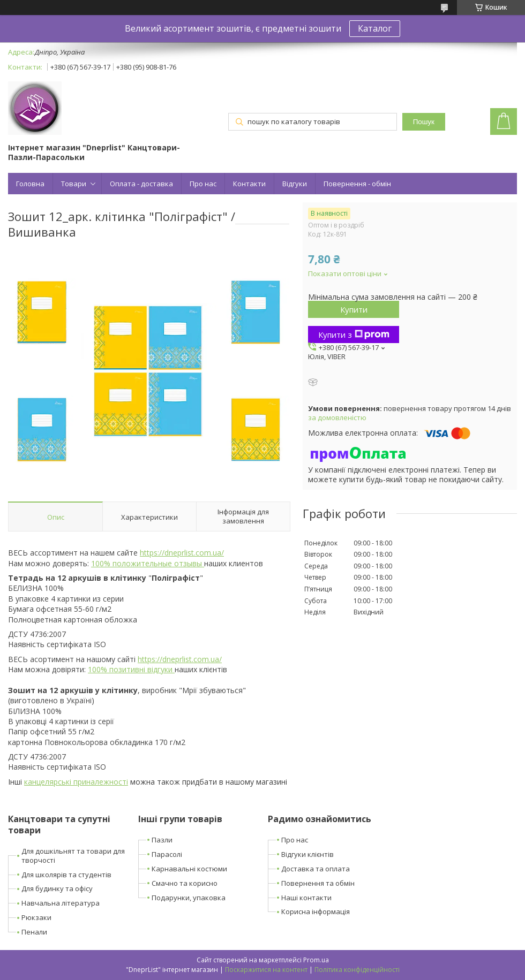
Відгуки (295, 184)
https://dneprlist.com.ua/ (182, 553)
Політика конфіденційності (357, 970)
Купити (354, 309)
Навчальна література (61, 903)
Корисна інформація (316, 911)
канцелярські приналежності (76, 782)
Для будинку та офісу (57, 888)
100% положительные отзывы (148, 563)
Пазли (162, 840)
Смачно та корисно (185, 883)
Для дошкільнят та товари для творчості (73, 856)
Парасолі (167, 854)
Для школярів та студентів (66, 875)
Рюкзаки (36, 917)
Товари (74, 184)
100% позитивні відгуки (131, 669)
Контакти (249, 184)
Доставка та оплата (316, 869)
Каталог (375, 28)
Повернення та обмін (318, 883)
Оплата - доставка (141, 184)
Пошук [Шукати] (424, 122)
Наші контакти (306, 898)
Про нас (203, 184)
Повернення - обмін (357, 184)
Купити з (354, 335)
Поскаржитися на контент (266, 970)
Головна (30, 184)
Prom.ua (316, 960)
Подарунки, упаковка (189, 898)
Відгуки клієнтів (307, 854)
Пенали (34, 932)
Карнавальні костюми (189, 869)
